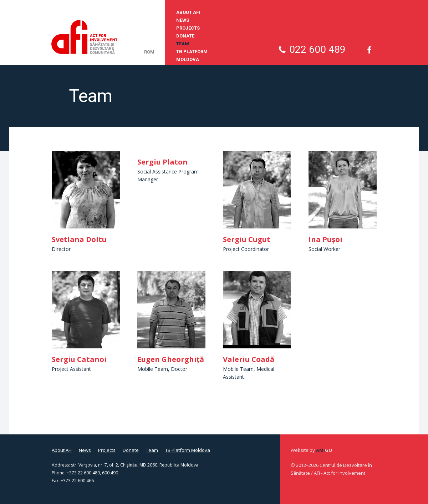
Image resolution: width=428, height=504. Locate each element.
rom (149, 52)
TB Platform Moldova (192, 56)
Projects (188, 28)
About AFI (188, 12)
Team (183, 44)
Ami (324, 450)
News (183, 20)
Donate (185, 36)
